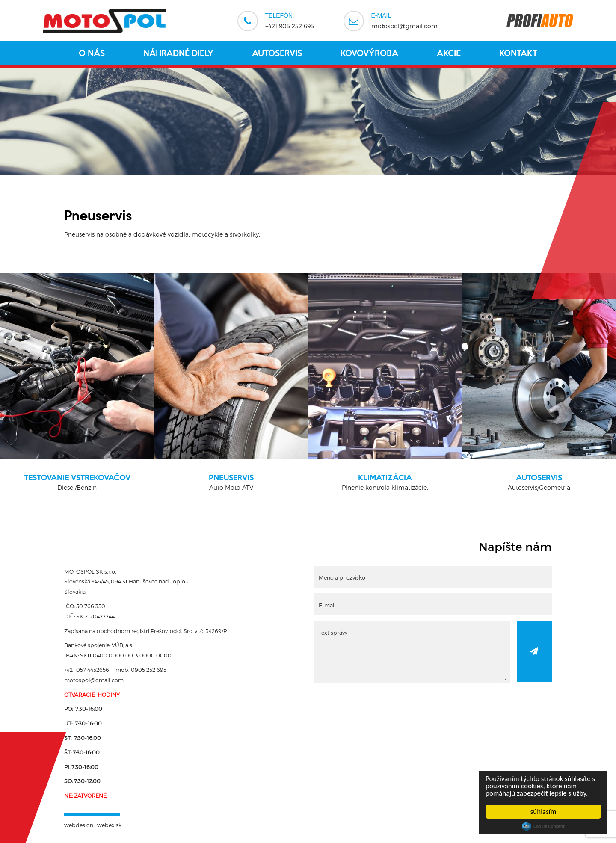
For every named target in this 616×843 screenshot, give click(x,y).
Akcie (449, 53)
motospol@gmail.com (404, 20)
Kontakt (518, 53)
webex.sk (109, 825)
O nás (92, 53)
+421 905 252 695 (290, 20)
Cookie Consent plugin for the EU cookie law (543, 826)
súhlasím (543, 812)
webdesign (79, 825)
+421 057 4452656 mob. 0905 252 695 (115, 670)
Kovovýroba (369, 53)
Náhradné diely (178, 53)
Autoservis (277, 53)
